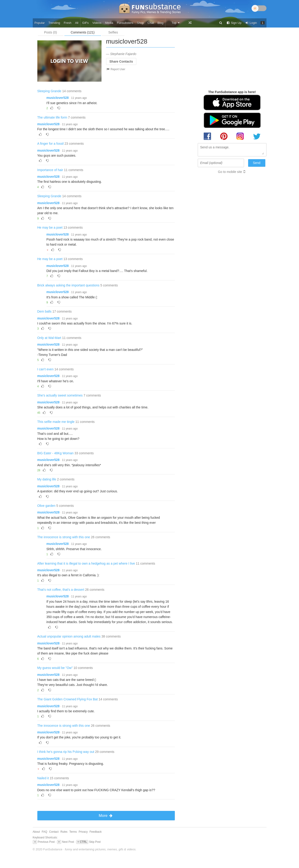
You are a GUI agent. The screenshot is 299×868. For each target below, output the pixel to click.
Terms (73, 832)
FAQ (44, 832)
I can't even (45, 369)
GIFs (85, 23)
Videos (97, 23)
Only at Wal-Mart (49, 338)
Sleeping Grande (49, 91)
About (36, 832)
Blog (160, 23)
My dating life (47, 479)
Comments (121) (83, 32)
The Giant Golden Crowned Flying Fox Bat (68, 699)
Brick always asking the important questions (69, 285)
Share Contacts (121, 61)
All (77, 23)
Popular (40, 23)
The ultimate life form (52, 117)
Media (109, 23)
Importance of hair (50, 170)
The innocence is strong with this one (64, 537)
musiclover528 (58, 98)
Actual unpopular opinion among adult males (69, 636)
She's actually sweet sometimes (60, 395)
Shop (140, 23)
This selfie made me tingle (56, 422)
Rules (64, 832)
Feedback (96, 832)
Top (176, 23)
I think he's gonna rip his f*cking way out (66, 752)
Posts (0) (51, 32)
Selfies (113, 32)
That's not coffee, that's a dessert (61, 590)
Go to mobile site (230, 172)
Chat (151, 23)
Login (251, 23)
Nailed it (43, 778)
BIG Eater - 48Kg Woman (55, 453)
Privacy (83, 832)
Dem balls (44, 311)
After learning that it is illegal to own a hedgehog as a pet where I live (86, 563)
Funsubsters (125, 23)
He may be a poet (50, 227)
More (106, 816)
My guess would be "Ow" (55, 668)
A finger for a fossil (51, 144)
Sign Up (234, 23)
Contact (54, 832)
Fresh (67, 23)
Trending (54, 23)
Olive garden (46, 506)
